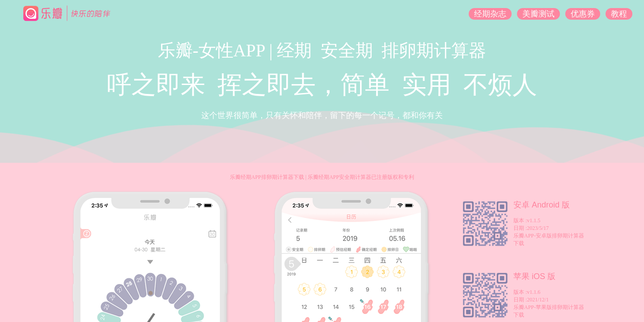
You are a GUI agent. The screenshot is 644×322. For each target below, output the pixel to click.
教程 (619, 14)
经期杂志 (490, 14)
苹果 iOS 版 (534, 276)
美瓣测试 (538, 14)
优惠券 (583, 14)
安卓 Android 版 (542, 205)
